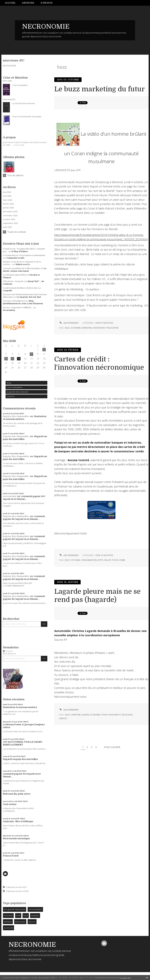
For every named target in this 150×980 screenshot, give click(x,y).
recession (8, 915)
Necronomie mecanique (16, 838)
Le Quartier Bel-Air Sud (29, 297)
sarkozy (63, 718)
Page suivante (112, 747)
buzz (68, 328)
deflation (8, 922)
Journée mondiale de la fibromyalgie (21, 268)
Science (11, 396)
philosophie (112, 328)
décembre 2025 (10, 212)
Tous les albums (15, 175)
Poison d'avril (11, 856)
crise (18, 915)
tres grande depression (15, 909)
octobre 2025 (9, 219)
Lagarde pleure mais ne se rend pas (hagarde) (97, 596)
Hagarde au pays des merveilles (20, 759)
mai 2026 (7, 192)
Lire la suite (19, 145)
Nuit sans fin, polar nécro (17, 794)
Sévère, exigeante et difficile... (18, 307)
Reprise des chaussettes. (16, 416)
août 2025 (7, 227)
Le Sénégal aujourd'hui (14, 275)
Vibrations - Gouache (13, 281)
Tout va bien (10, 804)
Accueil (10, 3)
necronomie (10, 496)
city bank (76, 560)
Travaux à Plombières (14, 301)
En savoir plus (125, 978)
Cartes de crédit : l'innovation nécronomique (99, 363)
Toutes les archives (17, 232)
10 (6, 359)
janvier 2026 (8, 208)
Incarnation (9, 310)
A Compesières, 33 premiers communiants (24, 255)
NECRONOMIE (46, 26)
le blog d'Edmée (20, 251)
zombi (122, 560)
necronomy (99, 328)
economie (9, 928)
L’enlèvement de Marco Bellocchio (20, 288)
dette (100, 560)
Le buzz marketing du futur (100, 89)
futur (26, 915)
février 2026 (8, 204)
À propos (46, 3)
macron (32, 922)
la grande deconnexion (18, 392)
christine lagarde (80, 715)
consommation (35, 909)
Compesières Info (15, 258)
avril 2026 (7, 196)
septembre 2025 (10, 223)
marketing (87, 328)
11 (12, 359)
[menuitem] (12, 3)
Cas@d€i (7, 291)
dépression (20, 922)
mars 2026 (8, 200)
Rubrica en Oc (23, 264)
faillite (108, 560)
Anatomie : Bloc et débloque (18, 821)
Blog (9, 383)
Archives (28, 3)
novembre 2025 (10, 216)
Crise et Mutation (15, 387)
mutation (35, 915)
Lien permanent (69, 323)
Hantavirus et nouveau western (20, 707)
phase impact (114, 715)
